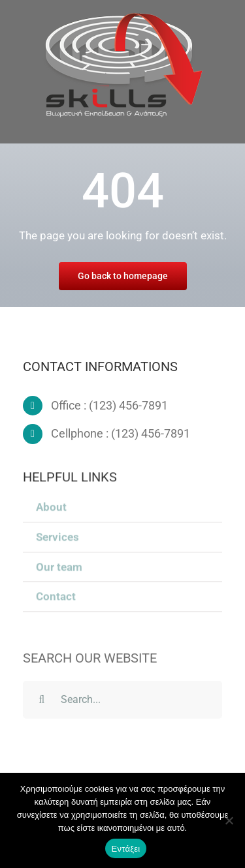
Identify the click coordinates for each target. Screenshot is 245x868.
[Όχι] (229, 820)
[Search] (42, 702)
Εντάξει (126, 849)
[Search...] (123, 702)
